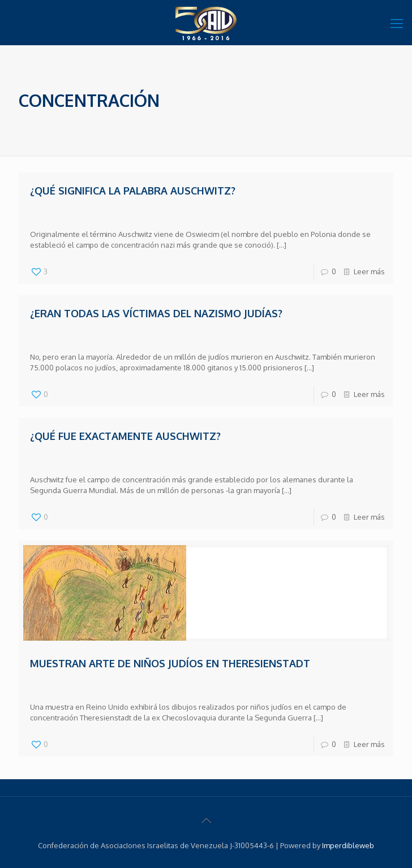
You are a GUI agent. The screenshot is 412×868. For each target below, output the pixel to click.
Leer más (369, 271)
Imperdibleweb (348, 845)
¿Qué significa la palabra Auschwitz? (133, 191)
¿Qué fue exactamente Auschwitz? (125, 436)
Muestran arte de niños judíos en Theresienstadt (170, 663)
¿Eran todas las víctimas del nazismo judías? (156, 313)
